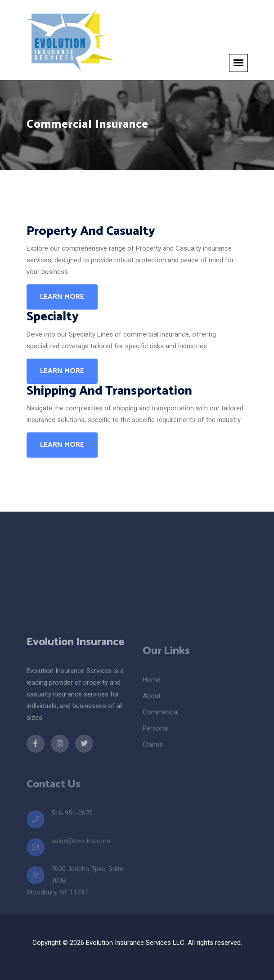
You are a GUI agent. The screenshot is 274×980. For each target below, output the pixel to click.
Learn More (62, 297)
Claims (153, 752)
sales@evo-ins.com (81, 847)
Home (152, 687)
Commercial (161, 719)
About (152, 703)
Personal (156, 736)
